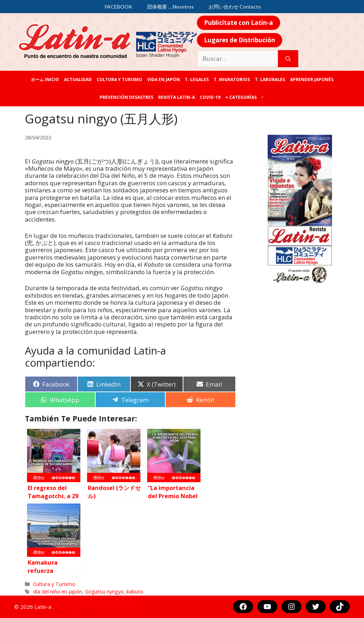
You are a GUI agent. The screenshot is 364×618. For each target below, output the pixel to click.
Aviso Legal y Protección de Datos (97, 607)
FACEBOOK (119, 7)
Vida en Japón (164, 79)
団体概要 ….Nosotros (170, 7)
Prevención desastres (126, 97)
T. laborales (270, 79)
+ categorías (246, 97)
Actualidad (78, 79)
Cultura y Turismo (119, 79)
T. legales (197, 79)
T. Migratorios (232, 79)
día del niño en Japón (58, 592)
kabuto (135, 592)
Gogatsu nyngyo (104, 592)
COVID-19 (210, 97)
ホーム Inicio (45, 79)
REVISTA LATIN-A (176, 97)
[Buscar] (288, 59)
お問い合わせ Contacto (235, 7)
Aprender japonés (312, 79)
